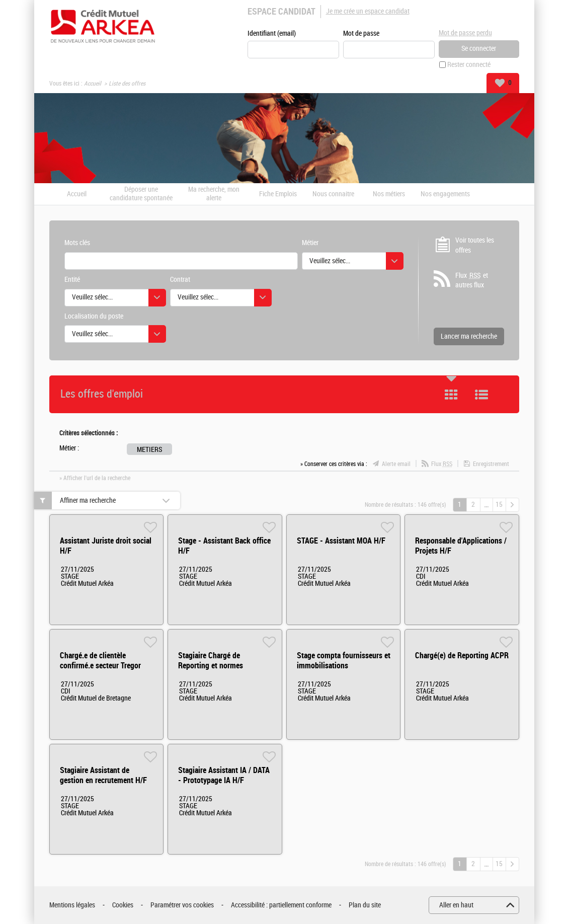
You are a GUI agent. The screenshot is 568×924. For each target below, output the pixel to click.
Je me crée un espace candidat (368, 11)
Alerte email (396, 464)
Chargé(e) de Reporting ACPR (462, 656)
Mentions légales (72, 905)
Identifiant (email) (272, 33)
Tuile (451, 395)
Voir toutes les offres (475, 245)
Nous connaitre (333, 194)
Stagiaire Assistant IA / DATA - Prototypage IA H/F (224, 775)
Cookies (123, 905)
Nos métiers (389, 194)
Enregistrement (491, 464)
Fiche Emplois (278, 194)
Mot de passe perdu (465, 33)
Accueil (93, 84)
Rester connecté (469, 65)
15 (499, 505)
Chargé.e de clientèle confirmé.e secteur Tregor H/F (100, 666)
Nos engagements (445, 194)
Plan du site (365, 905)
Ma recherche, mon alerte (214, 194)
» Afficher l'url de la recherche (95, 478)
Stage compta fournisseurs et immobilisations (344, 661)
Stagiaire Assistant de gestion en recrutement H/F (103, 775)
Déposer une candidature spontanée (141, 194)
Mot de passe (361, 33)
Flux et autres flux (472, 280)
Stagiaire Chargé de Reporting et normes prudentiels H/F (211, 666)
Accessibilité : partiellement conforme (281, 905)
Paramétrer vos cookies (182, 905)
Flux (442, 464)
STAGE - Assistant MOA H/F (341, 541)
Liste (481, 395)
